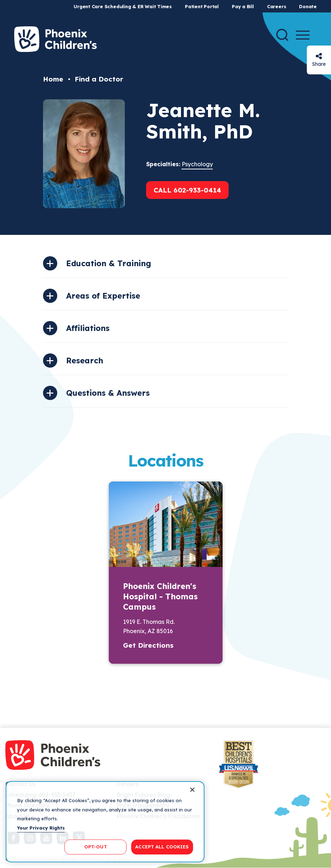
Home (53, 79)
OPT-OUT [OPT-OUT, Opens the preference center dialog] (96, 847)
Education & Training (109, 263)
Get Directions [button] (148, 645)
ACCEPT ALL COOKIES (162, 847)
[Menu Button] (303, 35)
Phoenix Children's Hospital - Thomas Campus (160, 596)
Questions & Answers (108, 393)
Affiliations (88, 328)
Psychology (197, 164)
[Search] (282, 35)
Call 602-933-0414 (187, 190)
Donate (308, 6)
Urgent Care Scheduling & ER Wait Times (123, 6)
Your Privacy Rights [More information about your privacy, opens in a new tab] (41, 828)
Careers (276, 6)
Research (85, 361)
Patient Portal (202, 6)
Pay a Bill (243, 6)
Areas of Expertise (103, 296)
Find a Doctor (99, 79)
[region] (105, 822)
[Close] (192, 790)
